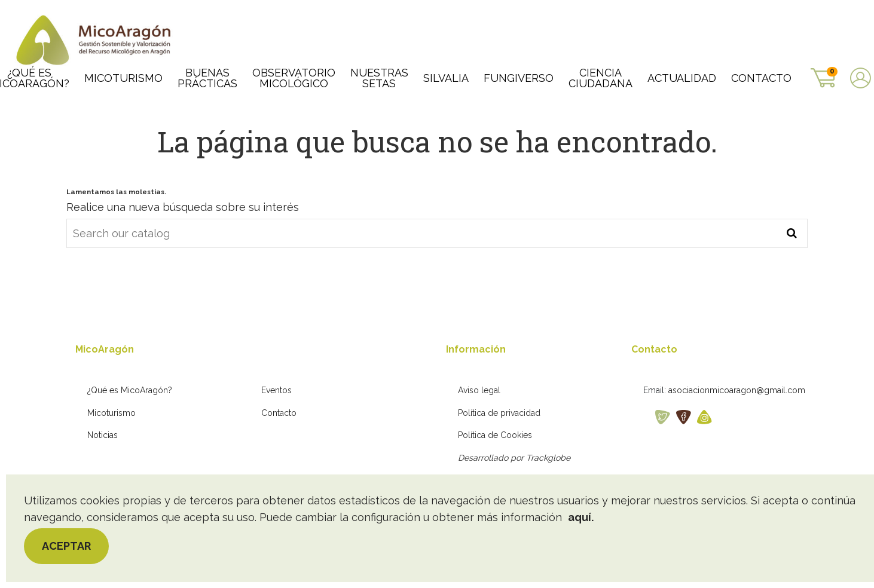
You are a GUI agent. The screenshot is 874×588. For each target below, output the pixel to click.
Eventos (276, 390)
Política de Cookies (495, 435)
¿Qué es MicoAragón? (130, 390)
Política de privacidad (499, 413)
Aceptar (66, 546)
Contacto (279, 413)
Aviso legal (479, 390)
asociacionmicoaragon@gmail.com (737, 390)
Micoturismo (111, 413)
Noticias (103, 435)
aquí (580, 517)
